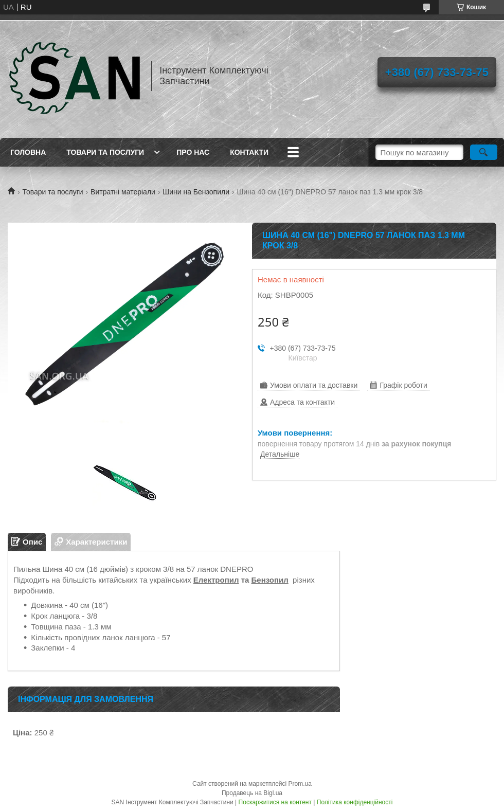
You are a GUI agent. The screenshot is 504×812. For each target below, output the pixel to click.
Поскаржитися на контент (275, 802)
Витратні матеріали (123, 192)
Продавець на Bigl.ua (252, 793)
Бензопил (270, 580)
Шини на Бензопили (196, 192)
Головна (28, 152)
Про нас (193, 152)
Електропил (216, 580)
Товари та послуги (105, 152)
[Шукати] (484, 152)
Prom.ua (300, 784)
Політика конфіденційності (355, 802)
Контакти (249, 152)
